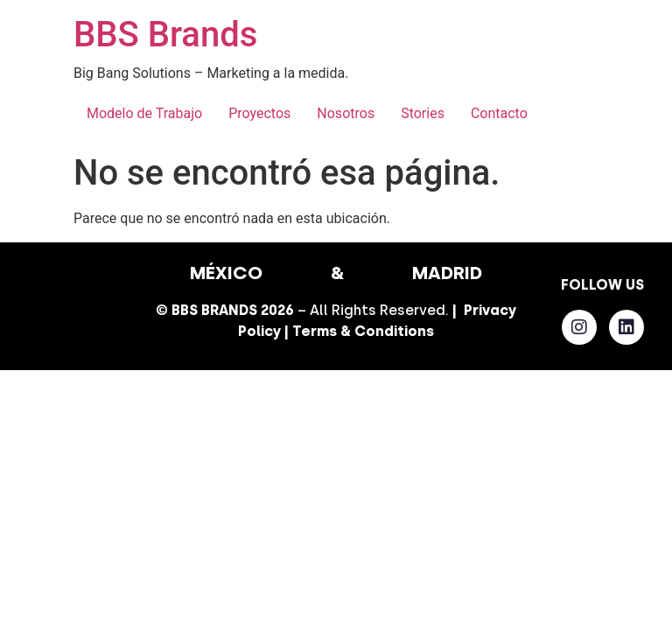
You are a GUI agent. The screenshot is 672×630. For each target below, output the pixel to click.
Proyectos (259, 113)
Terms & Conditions (363, 331)
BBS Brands (165, 35)
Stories (423, 113)
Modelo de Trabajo (144, 113)
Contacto (499, 113)
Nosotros (346, 113)
